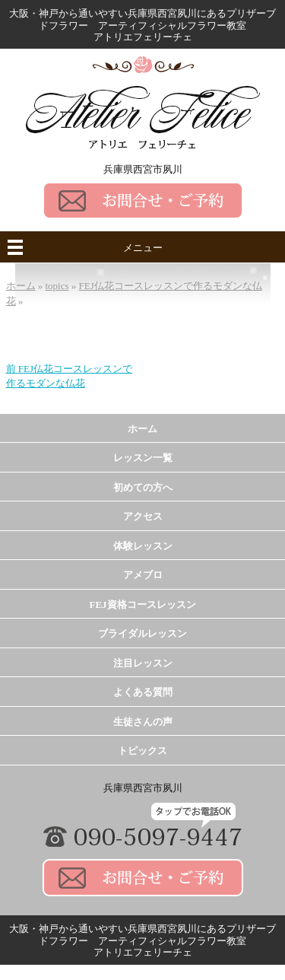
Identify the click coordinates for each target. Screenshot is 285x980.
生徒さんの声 (143, 722)
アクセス (143, 516)
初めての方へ (143, 487)
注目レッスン (143, 663)
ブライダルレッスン (142, 633)
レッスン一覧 (143, 458)
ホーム (142, 429)
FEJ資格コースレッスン (142, 605)
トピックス (142, 751)
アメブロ (143, 575)
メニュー (143, 248)
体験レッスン (143, 546)
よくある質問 (143, 692)
